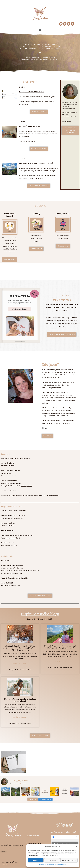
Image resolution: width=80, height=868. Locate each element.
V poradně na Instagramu (34, 843)
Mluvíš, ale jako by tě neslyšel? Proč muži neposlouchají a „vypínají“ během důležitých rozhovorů (20, 648)
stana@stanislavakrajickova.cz (13, 845)
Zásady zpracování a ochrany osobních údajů (56, 865)
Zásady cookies (42, 865)
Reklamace (4, 851)
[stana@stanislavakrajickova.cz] (2, 845)
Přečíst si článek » (20, 664)
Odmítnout (52, 860)
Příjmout (36, 860)
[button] (76, 847)
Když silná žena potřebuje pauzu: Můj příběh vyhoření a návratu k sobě (60, 647)
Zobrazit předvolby (69, 860)
